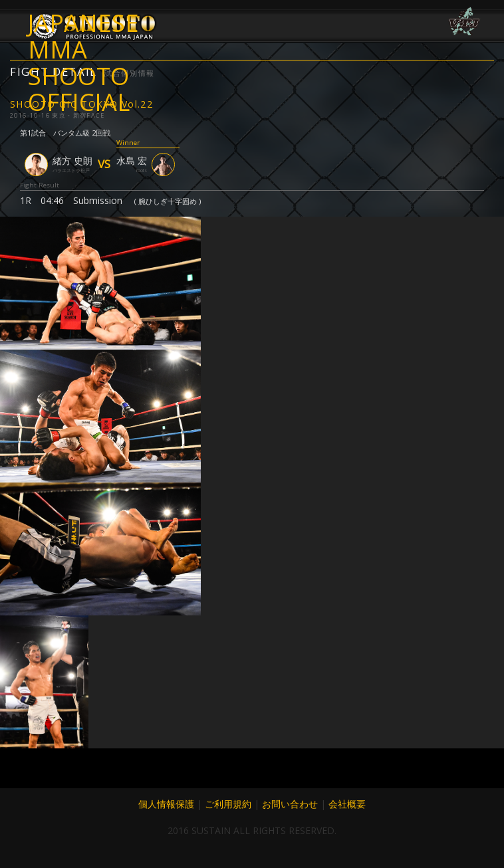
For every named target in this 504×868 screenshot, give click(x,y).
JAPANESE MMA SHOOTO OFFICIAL (83, 37)
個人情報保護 (166, 804)
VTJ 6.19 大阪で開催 (464, 22)
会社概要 (347, 804)
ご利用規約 (228, 804)
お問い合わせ (290, 804)
